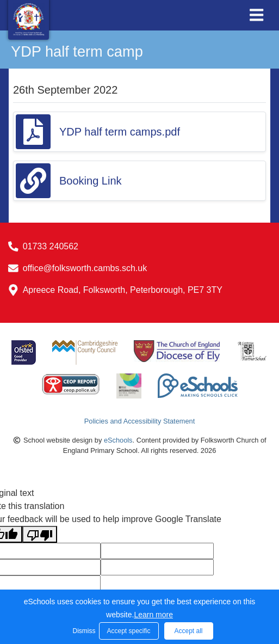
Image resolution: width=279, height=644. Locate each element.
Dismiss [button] (83, 631)
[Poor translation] (40, 534)
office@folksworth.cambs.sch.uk (85, 268)
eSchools (118, 440)
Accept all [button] (188, 631)
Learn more (153, 615)
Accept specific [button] (128, 631)
